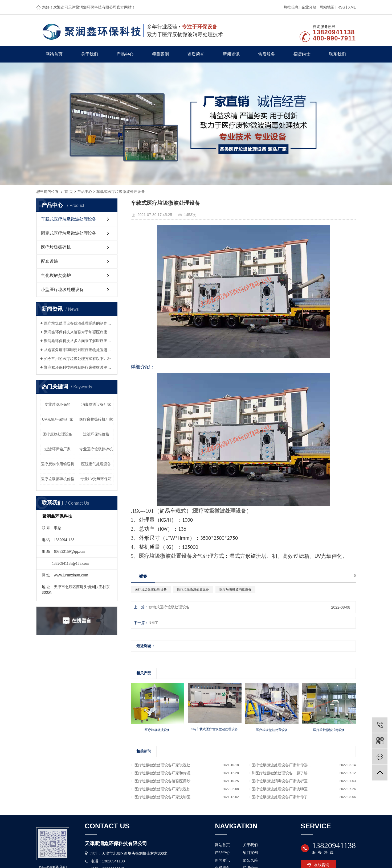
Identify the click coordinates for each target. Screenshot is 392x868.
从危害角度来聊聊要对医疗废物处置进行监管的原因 (79, 350)
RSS (341, 7)
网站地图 (327, 7)
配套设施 (50, 261)
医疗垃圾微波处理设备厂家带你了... (281, 797)
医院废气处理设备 (96, 464)
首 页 (69, 192)
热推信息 (291, 7)
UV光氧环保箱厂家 (58, 419)
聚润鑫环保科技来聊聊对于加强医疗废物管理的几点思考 (79, 332)
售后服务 (267, 54)
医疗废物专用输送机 (58, 464)
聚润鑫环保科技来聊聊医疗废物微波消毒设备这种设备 (79, 367)
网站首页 (54, 54)
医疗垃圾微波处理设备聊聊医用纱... (164, 781)
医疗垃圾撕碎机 (56, 247)
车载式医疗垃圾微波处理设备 (121, 192)
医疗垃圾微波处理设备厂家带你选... (281, 765)
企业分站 (309, 7)
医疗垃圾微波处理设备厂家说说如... (164, 789)
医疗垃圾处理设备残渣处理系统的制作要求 (79, 323)
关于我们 (89, 54)
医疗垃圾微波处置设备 (193, 589)
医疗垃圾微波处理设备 (151, 589)
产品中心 (125, 54)
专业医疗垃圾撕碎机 (96, 449)
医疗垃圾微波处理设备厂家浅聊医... (281, 789)
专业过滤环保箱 (58, 404)
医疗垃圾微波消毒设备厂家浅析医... (281, 781)
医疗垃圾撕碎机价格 (58, 479)
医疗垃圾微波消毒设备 (235, 589)
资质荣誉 (196, 54)
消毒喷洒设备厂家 (96, 404)
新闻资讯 (231, 54)
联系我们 (337, 54)
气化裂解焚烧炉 (56, 275)
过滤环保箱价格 (96, 434)
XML (352, 7)
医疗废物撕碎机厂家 (96, 419)
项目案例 (160, 54)
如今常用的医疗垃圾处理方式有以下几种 (77, 359)
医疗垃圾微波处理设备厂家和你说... (164, 773)
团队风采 (250, 860)
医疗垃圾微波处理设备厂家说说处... (164, 765)
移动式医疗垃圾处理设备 (169, 607)
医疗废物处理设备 (58, 434)
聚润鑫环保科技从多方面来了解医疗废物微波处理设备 (79, 341)
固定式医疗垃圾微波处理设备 (69, 233)
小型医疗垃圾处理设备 (62, 290)
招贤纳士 (302, 54)
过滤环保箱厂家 (58, 449)
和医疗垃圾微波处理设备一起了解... (281, 773)
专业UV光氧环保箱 (96, 479)
